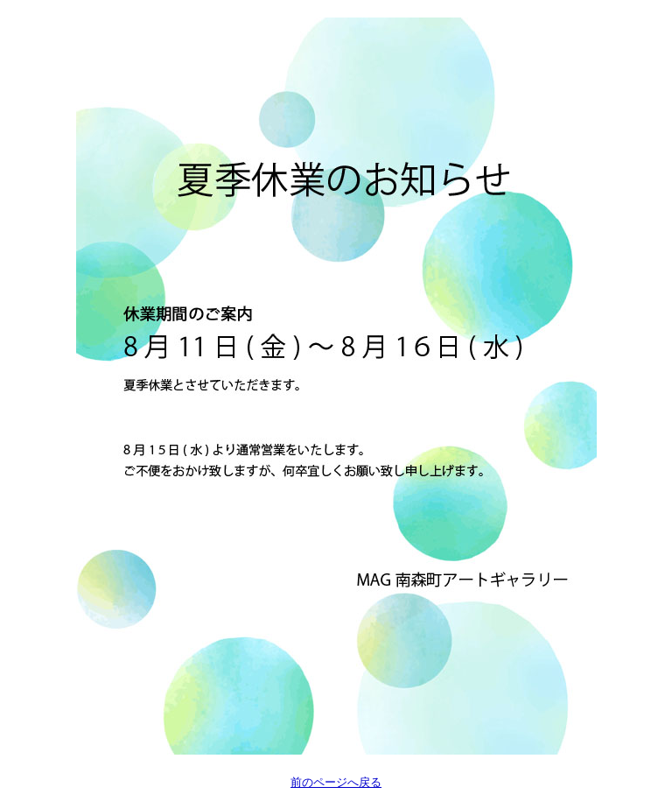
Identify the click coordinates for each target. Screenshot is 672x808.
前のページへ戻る (336, 782)
